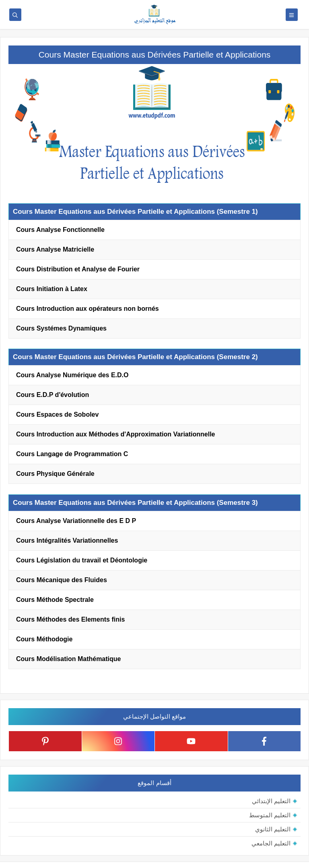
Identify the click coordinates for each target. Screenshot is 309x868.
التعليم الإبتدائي (271, 801)
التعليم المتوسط (270, 815)
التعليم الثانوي (273, 829)
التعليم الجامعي (271, 843)
